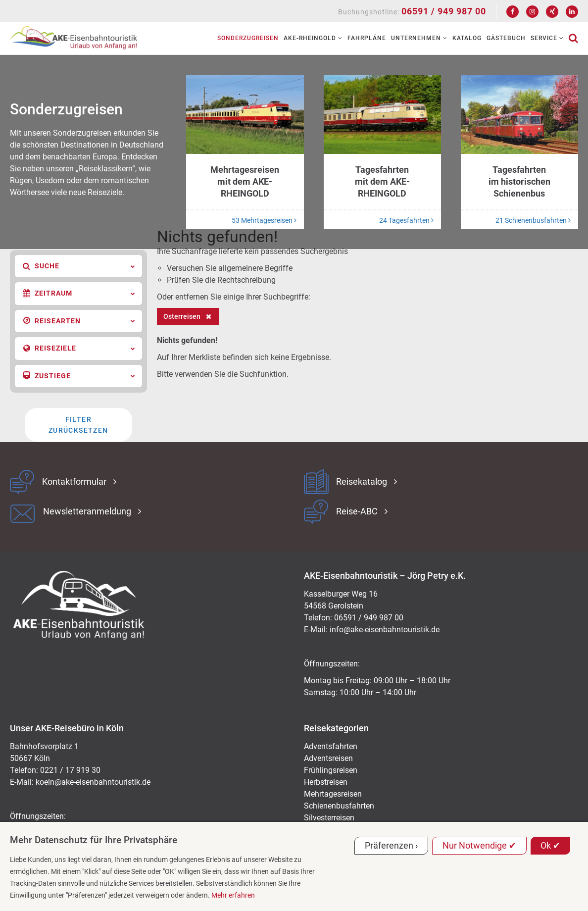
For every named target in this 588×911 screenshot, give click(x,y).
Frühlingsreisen (331, 770)
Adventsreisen (328, 758)
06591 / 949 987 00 (444, 11)
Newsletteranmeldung (87, 511)
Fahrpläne (367, 38)
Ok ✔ (550, 845)
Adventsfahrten (331, 746)
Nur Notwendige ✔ (479, 845)
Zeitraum (79, 294)
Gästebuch (506, 38)
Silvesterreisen (329, 818)
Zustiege (79, 376)
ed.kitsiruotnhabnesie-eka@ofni (385, 630)
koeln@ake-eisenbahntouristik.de (93, 782)
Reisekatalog (362, 482)
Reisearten (79, 321)
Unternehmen (419, 38)
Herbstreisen (326, 782)
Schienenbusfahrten (339, 806)
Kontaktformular (74, 482)
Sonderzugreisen (248, 38)
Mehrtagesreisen (333, 794)
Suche (79, 266)
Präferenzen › (391, 845)
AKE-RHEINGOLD (313, 38)
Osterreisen (182, 316)
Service (547, 38)
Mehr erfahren (233, 895)
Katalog (467, 38)
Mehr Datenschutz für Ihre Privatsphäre (94, 840)
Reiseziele (79, 349)
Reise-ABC (357, 511)
